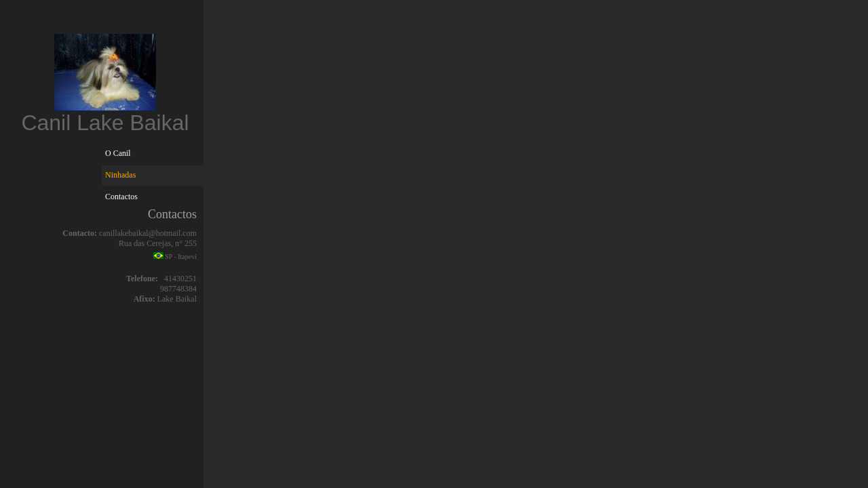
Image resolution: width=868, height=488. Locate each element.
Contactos (121, 197)
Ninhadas (120, 175)
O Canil (118, 153)
